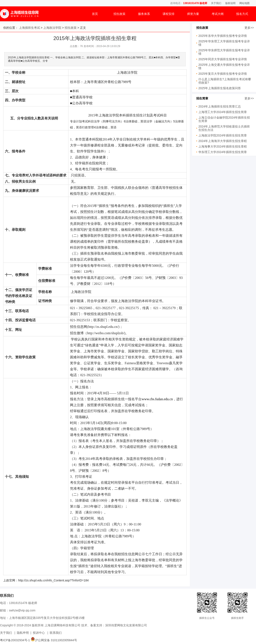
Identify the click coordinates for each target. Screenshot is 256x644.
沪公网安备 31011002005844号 (54, 640)
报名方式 (242, 14)
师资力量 (193, 14)
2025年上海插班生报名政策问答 (220, 88)
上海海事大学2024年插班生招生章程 (223, 146)
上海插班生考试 (29, 28)
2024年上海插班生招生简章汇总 (220, 106)
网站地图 (244, 3)
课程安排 (169, 14)
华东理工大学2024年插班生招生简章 (223, 152)
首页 (95, 14)
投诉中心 (39, 633)
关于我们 (216, 3)
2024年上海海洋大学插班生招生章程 (223, 141)
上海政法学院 (52, 28)
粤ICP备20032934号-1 (15, 640)
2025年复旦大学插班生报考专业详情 (223, 74)
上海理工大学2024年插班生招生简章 (223, 112)
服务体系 (144, 14)
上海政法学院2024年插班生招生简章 (223, 135)
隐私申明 (23, 633)
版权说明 (230, 3)
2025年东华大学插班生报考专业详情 (223, 36)
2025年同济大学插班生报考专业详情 (223, 59)
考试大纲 (218, 14)
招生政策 (119, 14)
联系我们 (56, 633)
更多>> (249, 28)
